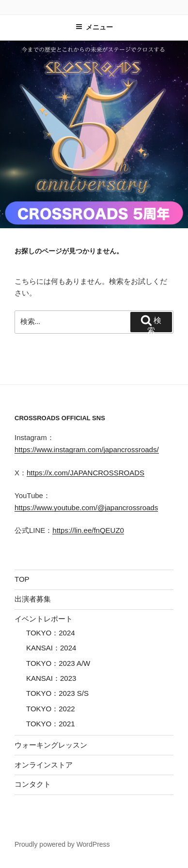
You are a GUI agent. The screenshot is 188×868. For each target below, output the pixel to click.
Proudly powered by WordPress (62, 844)
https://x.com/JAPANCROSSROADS (86, 473)
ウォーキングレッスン (51, 745)
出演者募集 (33, 599)
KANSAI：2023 (51, 678)
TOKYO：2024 (51, 633)
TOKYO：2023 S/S (57, 693)
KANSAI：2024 (51, 648)
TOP (22, 579)
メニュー (94, 27)
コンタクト (33, 784)
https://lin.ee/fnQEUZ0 (88, 530)
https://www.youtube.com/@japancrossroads (86, 508)
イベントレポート (44, 619)
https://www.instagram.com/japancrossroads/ (87, 449)
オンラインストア (44, 765)
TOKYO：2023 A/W (58, 663)
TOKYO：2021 (51, 724)
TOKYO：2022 (51, 709)
